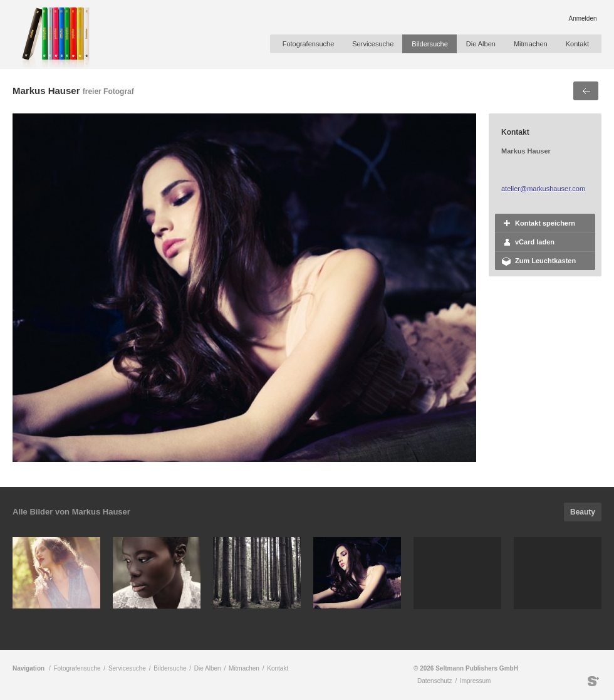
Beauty (583, 512)
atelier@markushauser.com (543, 189)
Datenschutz (435, 681)
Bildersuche (429, 44)
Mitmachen (531, 44)
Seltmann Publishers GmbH (593, 681)
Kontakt (577, 44)
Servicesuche (373, 44)
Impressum (475, 681)
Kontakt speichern (545, 223)
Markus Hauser (46, 91)
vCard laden (535, 242)
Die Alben (481, 44)
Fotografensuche (309, 44)
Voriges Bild (586, 91)
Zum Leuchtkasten (545, 261)
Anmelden (582, 18)
